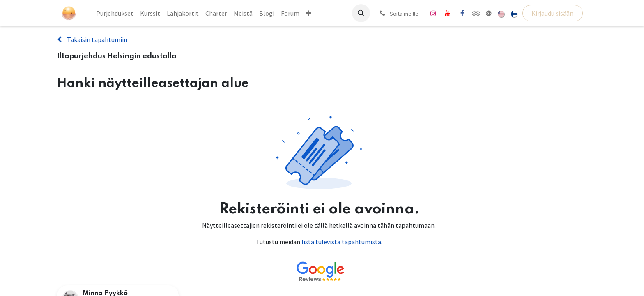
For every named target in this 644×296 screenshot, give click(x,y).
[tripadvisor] (476, 13)
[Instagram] (433, 13)
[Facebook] (462, 13)
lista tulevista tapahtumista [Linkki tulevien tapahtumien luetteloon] (341, 242)
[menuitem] (115, 13)
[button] (361, 13)
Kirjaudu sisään (552, 13)
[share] (489, 13)
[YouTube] (448, 13)
